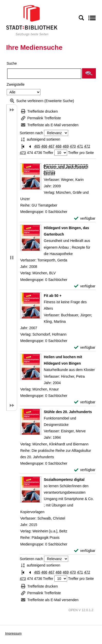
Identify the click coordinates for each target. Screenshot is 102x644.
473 (23, 153)
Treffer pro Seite (81, 153)
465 (37, 146)
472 (87, 146)
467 (51, 146)
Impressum (13, 633)
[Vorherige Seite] (30, 146)
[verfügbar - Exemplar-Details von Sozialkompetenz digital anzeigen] (85, 551)
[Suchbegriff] (44, 74)
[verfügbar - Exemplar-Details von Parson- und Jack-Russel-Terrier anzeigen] (85, 218)
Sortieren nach (31, 133)
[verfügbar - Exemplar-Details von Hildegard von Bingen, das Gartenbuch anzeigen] (85, 286)
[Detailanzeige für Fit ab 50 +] (53, 296)
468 (59, 146)
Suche (12, 63)
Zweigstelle (16, 84)
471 (80, 146)
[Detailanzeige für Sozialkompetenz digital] (64, 480)
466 (44, 146)
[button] (89, 73)
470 (73, 146)
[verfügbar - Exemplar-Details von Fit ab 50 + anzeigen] (85, 348)
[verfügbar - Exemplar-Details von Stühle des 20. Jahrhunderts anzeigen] (85, 470)
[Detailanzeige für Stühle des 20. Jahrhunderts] (68, 412)
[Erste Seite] (23, 146)
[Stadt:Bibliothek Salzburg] (32, 20)
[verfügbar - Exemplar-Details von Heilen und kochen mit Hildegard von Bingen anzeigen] (85, 402)
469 (66, 146)
